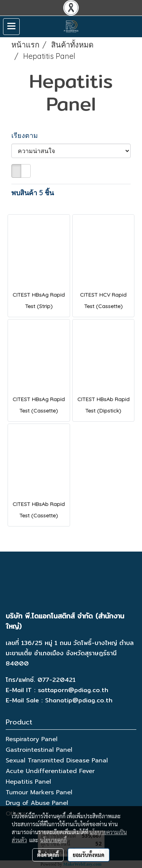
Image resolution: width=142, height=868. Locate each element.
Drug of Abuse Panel (37, 803)
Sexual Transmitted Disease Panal (57, 760)
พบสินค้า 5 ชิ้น (33, 193)
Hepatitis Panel (28, 782)
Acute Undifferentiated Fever (50, 771)
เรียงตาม (27, 135)
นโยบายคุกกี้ (53, 840)
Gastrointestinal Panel (39, 750)
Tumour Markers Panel (39, 792)
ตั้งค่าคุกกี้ (48, 855)
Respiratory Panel (32, 739)
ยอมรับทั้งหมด (89, 855)
